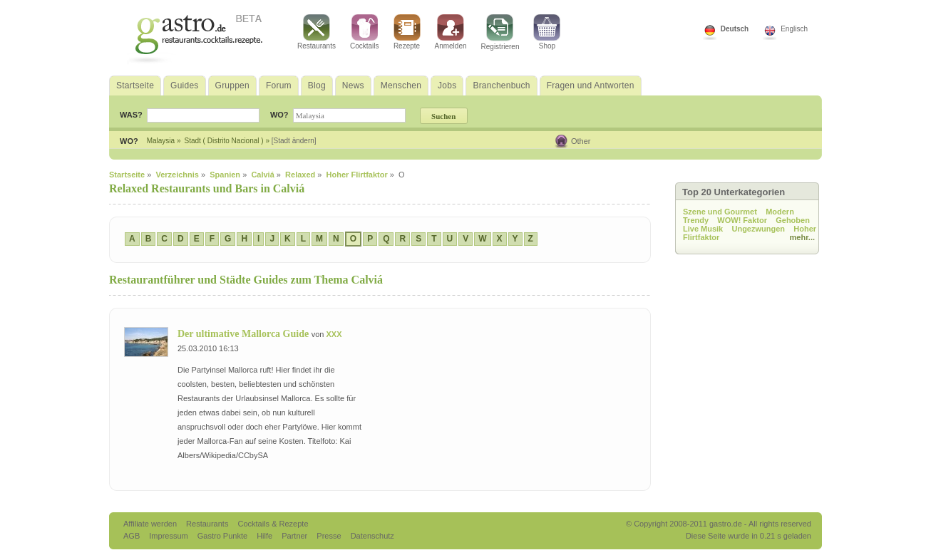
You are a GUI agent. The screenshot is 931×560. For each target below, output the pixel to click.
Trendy (696, 220)
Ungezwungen (758, 229)
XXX (334, 334)
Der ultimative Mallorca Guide (245, 334)
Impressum (169, 536)
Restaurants (317, 32)
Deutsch (735, 29)
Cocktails (365, 32)
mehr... (802, 237)
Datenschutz (372, 536)
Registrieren (500, 32)
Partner (295, 536)
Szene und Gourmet (720, 212)
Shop (547, 32)
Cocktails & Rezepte (273, 524)
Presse (329, 536)
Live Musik (703, 229)
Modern (780, 212)
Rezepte (407, 32)
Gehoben (793, 220)
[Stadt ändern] (294, 141)
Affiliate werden (151, 524)
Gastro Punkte (223, 536)
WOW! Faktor (742, 220)
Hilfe (266, 536)
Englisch (794, 29)
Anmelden (451, 32)
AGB (133, 536)
